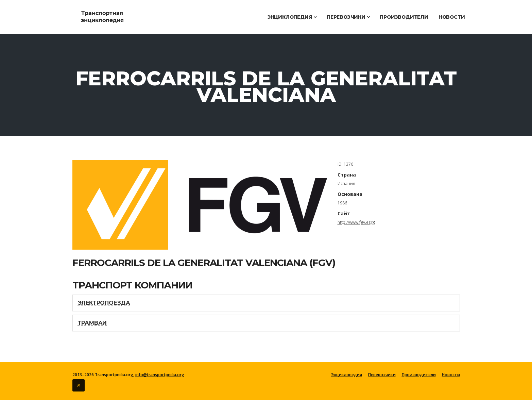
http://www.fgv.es (354, 222)
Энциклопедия (292, 17)
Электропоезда (104, 303)
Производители (404, 17)
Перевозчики (348, 17)
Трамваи (92, 323)
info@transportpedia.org (160, 375)
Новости (452, 17)
